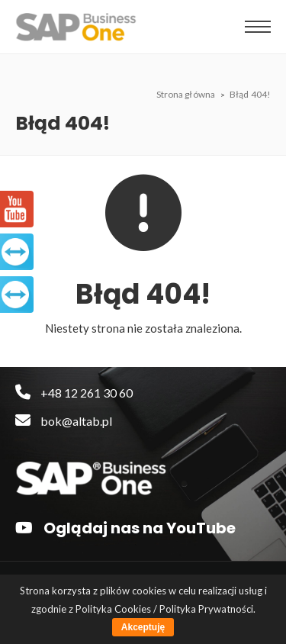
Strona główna (186, 94)
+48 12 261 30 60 (74, 393)
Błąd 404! (250, 94)
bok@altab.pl (64, 420)
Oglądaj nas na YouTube (125, 528)
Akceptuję (143, 627)
